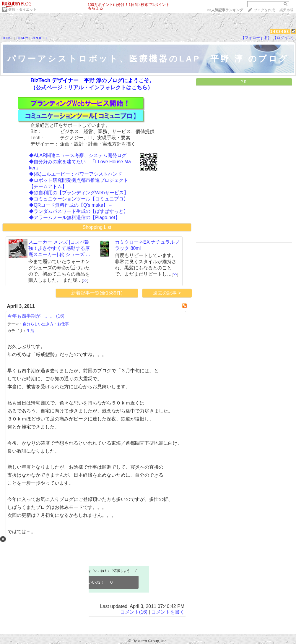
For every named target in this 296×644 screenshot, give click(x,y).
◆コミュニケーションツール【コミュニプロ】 (79, 199)
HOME (7, 38)
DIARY (22, 38)
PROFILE (40, 38)
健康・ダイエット (22, 9)
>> (225, 10)
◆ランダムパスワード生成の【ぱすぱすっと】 (79, 211)
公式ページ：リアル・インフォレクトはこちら (92, 88)
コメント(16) (134, 612)
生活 (30, 331)
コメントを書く (168, 612)
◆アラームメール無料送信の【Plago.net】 (74, 217)
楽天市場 (287, 10)
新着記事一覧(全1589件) (97, 293)
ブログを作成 (264, 10)
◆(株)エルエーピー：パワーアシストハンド (75, 174)
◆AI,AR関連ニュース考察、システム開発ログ (78, 155)
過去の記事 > (167, 293)
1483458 (280, 31)
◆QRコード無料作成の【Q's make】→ (71, 205)
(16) (60, 316)
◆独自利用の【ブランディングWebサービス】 (79, 193)
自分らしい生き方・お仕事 (46, 324)
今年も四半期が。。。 (31, 316)
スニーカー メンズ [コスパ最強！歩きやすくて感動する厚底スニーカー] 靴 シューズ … (59, 248)
